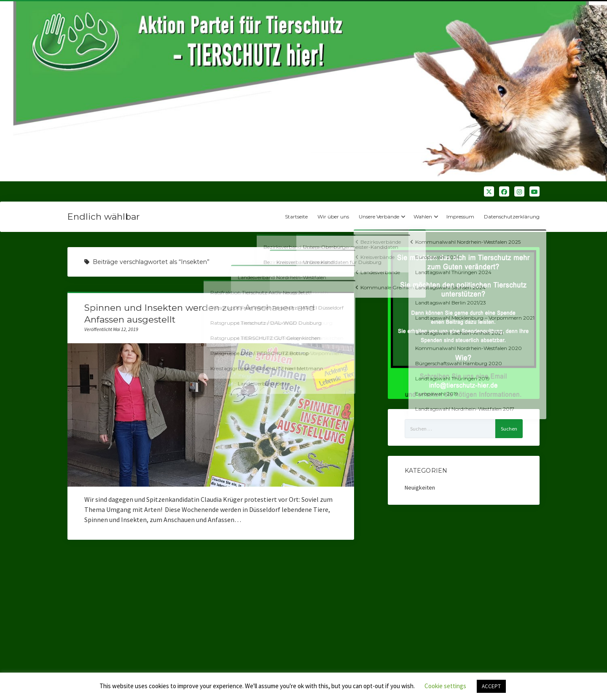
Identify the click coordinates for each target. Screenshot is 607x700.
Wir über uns (333, 217)
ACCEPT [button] (491, 686)
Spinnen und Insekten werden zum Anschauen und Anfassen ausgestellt (211, 415)
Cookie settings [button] (445, 686)
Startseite (296, 217)
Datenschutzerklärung (512, 217)
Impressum (460, 217)
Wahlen (423, 217)
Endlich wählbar (103, 217)
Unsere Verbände (379, 217)
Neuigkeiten (420, 487)
